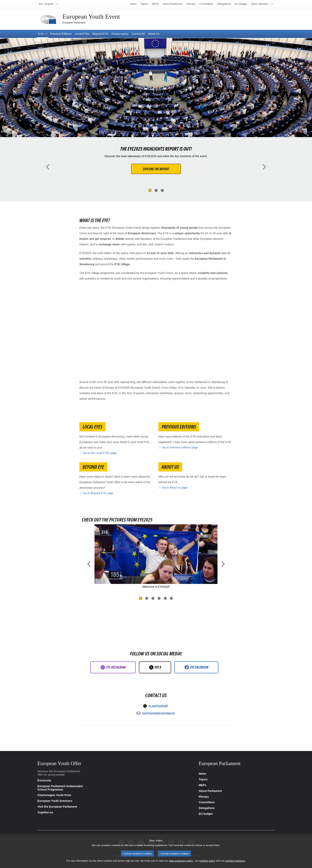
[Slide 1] (150, 190)
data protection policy (181, 861)
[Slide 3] (162, 190)
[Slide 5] (165, 598)
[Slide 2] (156, 190)
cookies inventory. (235, 861)
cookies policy (207, 861)
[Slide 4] (159, 598)
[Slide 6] (171, 598)
